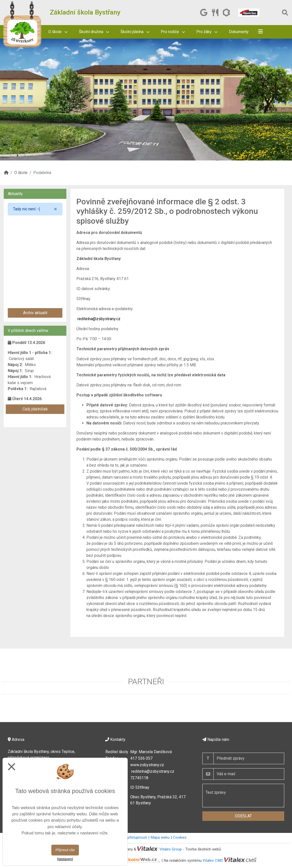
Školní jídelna (135, 32)
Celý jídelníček (35, 409)
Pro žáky (207, 32)
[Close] (55, 209)
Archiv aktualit (35, 313)
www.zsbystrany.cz (147, 765)
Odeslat (243, 816)
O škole (58, 32)
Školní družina (94, 32)
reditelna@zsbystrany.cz (99, 319)
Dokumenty (239, 32)
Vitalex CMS (213, 860)
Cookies (180, 837)
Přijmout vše (65, 850)
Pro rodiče (173, 32)
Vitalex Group (171, 849)
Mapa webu (160, 837)
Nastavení (65, 859)
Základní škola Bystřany (85, 12)
